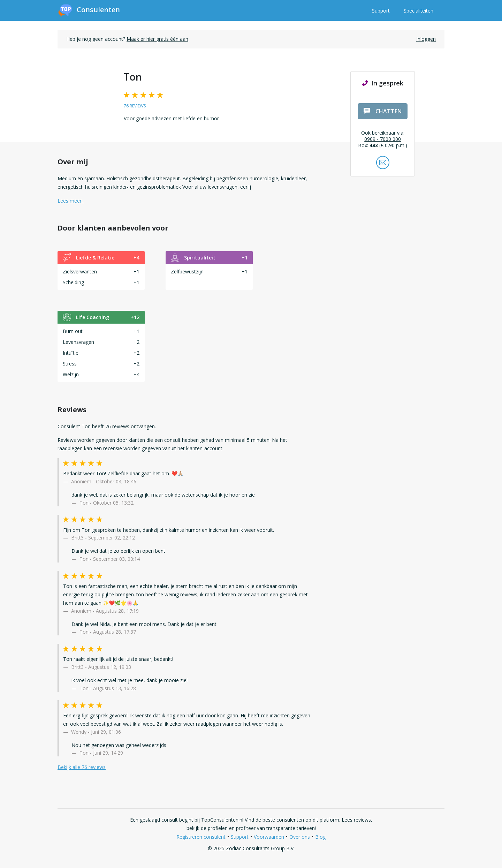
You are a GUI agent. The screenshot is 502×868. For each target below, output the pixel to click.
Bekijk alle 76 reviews (82, 767)
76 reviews (135, 106)
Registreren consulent (201, 837)
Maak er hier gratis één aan (157, 39)
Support (381, 11)
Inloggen (426, 39)
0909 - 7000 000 (383, 139)
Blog (320, 837)
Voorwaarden (269, 837)
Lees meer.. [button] (71, 201)
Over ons (300, 837)
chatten (383, 111)
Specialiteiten (419, 11)
